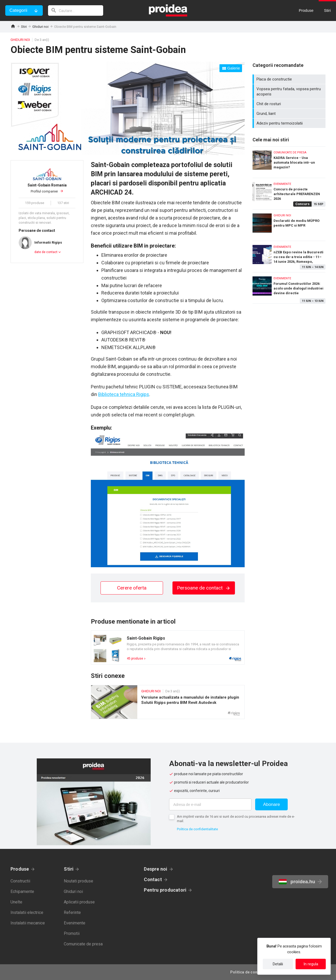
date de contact (46, 252)
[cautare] (76, 10)
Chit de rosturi (290, 104)
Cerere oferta (132, 588)
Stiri (24, 27)
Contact (153, 879)
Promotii (72, 933)
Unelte (16, 902)
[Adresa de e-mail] (210, 804)
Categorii (18, 10)
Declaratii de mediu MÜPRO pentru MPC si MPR (289, 224)
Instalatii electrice (27, 912)
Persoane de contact (204, 588)
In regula (311, 964)
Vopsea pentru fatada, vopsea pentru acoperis (290, 92)
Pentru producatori (165, 890)
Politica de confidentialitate (197, 829)
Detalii (278, 964)
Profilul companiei (47, 188)
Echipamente (22, 891)
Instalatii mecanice (28, 923)
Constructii (20, 881)
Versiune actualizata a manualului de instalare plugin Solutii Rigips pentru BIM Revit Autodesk (168, 702)
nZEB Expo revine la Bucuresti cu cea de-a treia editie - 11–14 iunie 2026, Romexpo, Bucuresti (289, 255)
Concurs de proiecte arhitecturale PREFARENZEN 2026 (289, 192)
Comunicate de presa (83, 944)
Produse (20, 869)
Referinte (72, 912)
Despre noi (156, 869)
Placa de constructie (290, 79)
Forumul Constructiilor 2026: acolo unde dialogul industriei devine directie (289, 288)
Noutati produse (78, 881)
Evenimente (75, 923)
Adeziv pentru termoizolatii (290, 123)
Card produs (168, 647)
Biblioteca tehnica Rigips (124, 394)
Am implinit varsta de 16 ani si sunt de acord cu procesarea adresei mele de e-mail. (236, 819)
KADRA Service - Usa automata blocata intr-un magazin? (289, 161)
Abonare (271, 804)
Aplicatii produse (79, 902)
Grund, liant (290, 114)
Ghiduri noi (40, 27)
